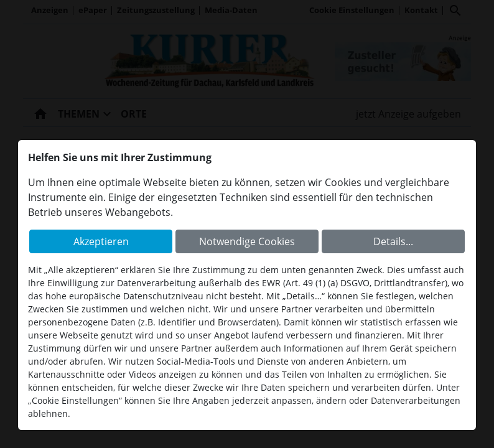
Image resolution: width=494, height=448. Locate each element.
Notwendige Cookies (247, 241)
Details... (393, 241)
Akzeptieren (101, 241)
